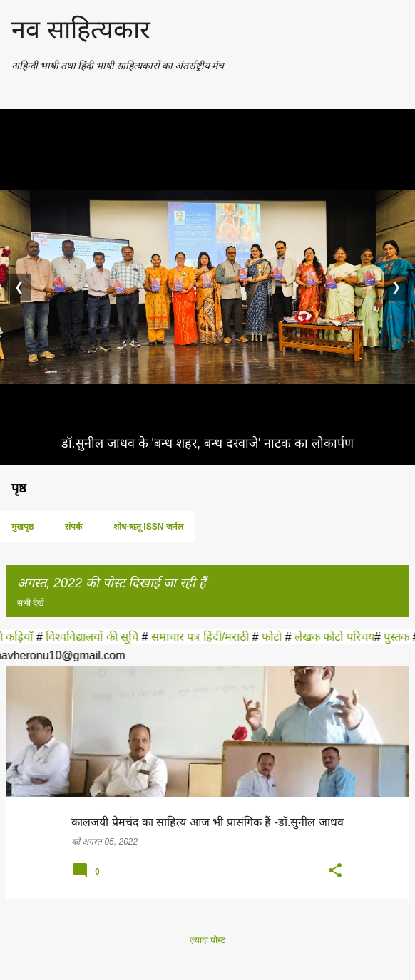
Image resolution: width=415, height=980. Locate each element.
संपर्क (73, 527)
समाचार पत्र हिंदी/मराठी (206, 637)
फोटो (277, 637)
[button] (335, 872)
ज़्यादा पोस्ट (207, 940)
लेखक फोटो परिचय (339, 637)
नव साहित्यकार (81, 30)
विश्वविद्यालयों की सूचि (98, 637)
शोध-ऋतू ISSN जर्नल (148, 527)
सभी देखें (31, 603)
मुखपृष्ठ (22, 527)
